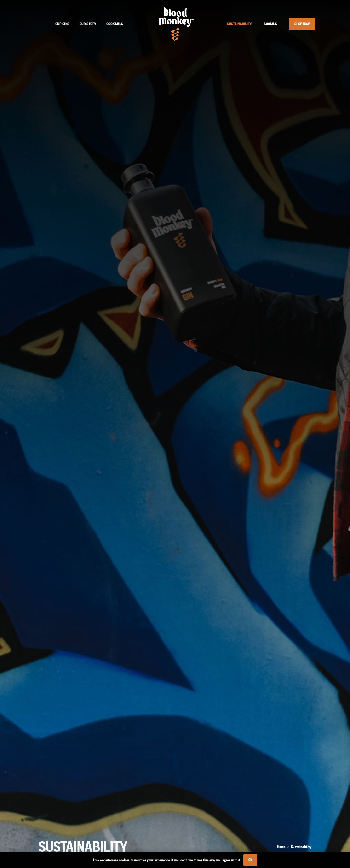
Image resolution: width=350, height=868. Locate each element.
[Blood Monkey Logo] (176, 24)
